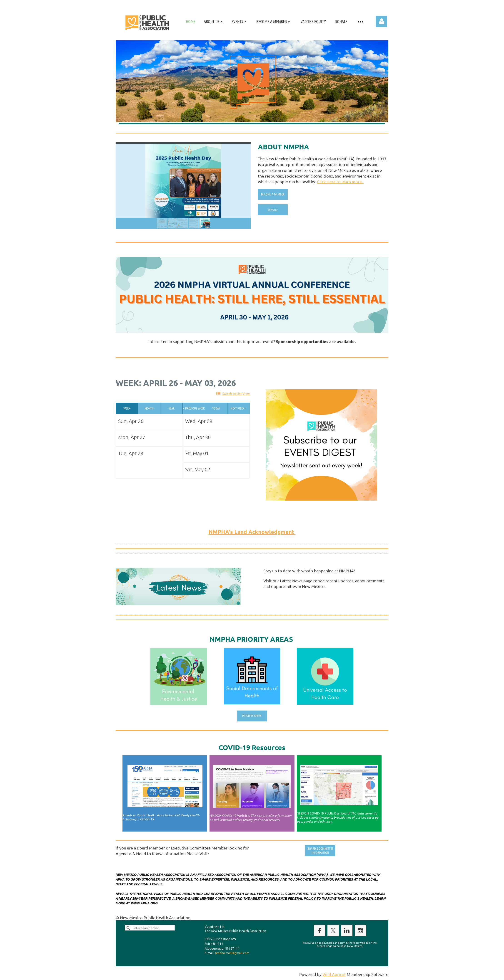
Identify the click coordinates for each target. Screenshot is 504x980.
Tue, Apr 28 (131, 453)
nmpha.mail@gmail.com (232, 953)
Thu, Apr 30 (198, 437)
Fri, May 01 (197, 453)
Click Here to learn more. (340, 181)
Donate (273, 210)
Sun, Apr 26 (131, 421)
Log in (382, 21)
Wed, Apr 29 (199, 421)
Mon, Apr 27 (132, 437)
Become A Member (273, 194)
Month (149, 408)
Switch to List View (236, 393)
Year (172, 408)
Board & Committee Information (320, 850)
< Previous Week (194, 408)
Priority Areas (252, 716)
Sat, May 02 (198, 469)
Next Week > (238, 408)
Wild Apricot (334, 974)
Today (216, 408)
